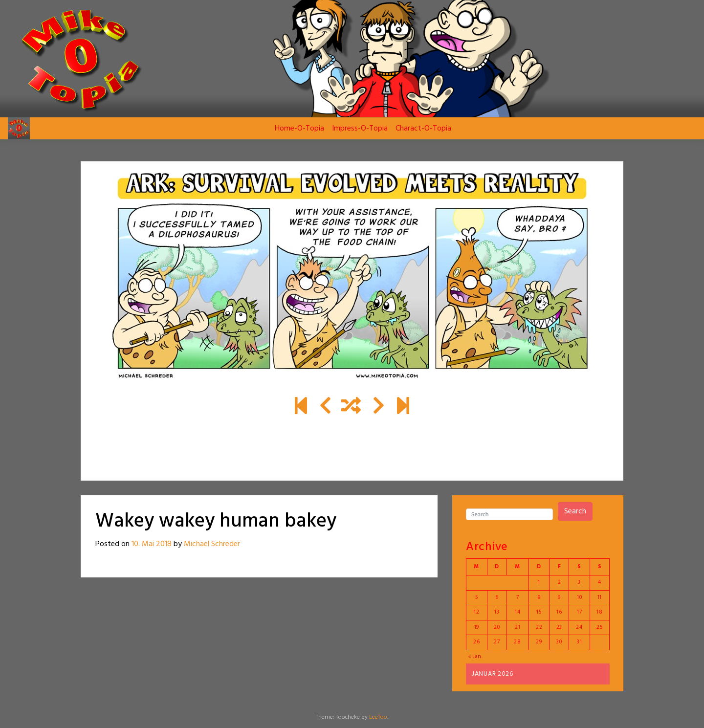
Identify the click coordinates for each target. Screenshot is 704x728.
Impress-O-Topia (360, 129)
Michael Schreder (212, 544)
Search (575, 511)
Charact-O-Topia (423, 129)
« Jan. (476, 657)
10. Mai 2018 (152, 544)
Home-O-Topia (299, 129)
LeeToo (378, 717)
